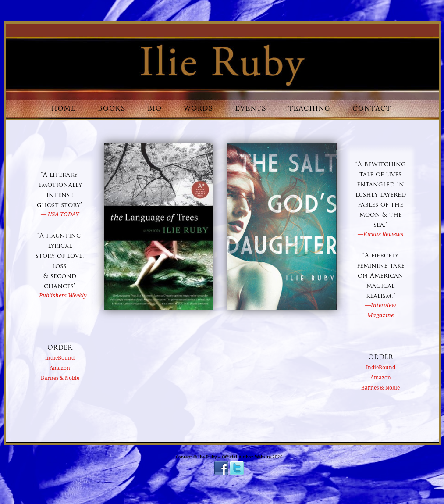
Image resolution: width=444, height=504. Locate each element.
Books (112, 108)
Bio (155, 108)
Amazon (60, 368)
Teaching (309, 108)
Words (198, 108)
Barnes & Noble (60, 378)
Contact (372, 108)
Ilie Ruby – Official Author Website (235, 457)
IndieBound (60, 358)
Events (251, 108)
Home (64, 108)
